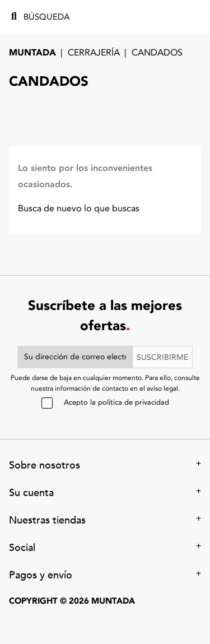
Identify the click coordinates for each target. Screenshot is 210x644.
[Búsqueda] (59, 17)
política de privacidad (134, 402)
